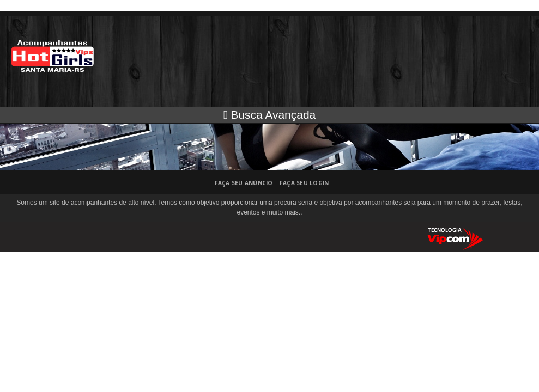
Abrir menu (522, 34)
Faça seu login (304, 183)
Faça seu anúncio (244, 183)
